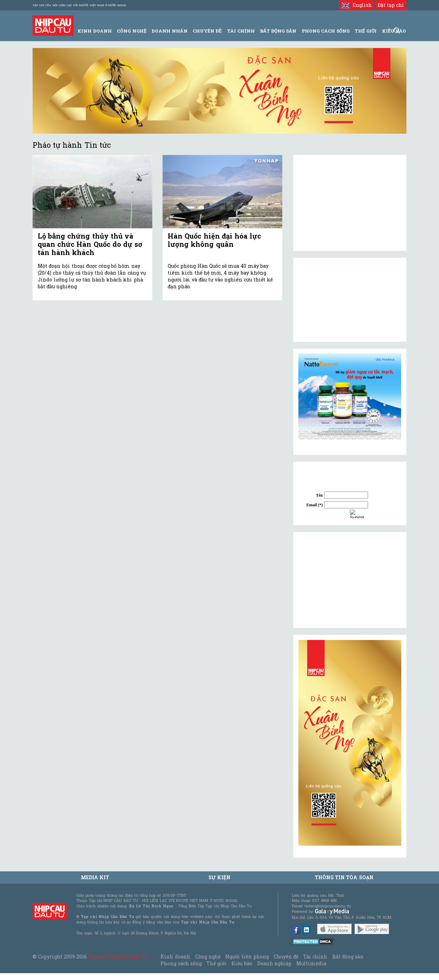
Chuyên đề (207, 31)
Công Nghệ (132, 31)
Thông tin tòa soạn (344, 877)
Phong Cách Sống (326, 31)
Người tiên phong (247, 957)
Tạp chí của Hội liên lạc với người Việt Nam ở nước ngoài (79, 5)
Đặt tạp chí (391, 5)
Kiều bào (242, 963)
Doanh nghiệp (274, 963)
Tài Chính (241, 31)
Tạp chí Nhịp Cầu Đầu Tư (118, 957)
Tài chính (315, 957)
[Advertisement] (350, 580)
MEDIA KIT (95, 877)
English (357, 5)
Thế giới (366, 31)
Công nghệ (208, 957)
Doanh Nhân (170, 31)
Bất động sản (278, 31)
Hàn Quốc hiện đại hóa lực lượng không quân (214, 240)
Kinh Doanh (95, 31)
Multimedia (311, 963)
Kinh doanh (175, 957)
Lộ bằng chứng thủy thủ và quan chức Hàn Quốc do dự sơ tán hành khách (90, 244)
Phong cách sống (181, 963)
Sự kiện (219, 877)
